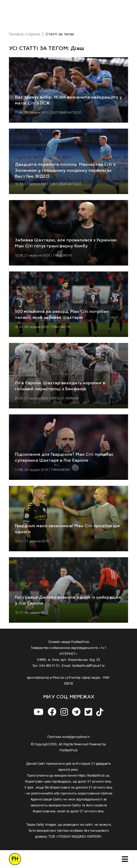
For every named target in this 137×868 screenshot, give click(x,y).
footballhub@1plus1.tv (89, 666)
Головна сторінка (25, 35)
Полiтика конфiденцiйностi (69, 737)
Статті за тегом (60, 35)
